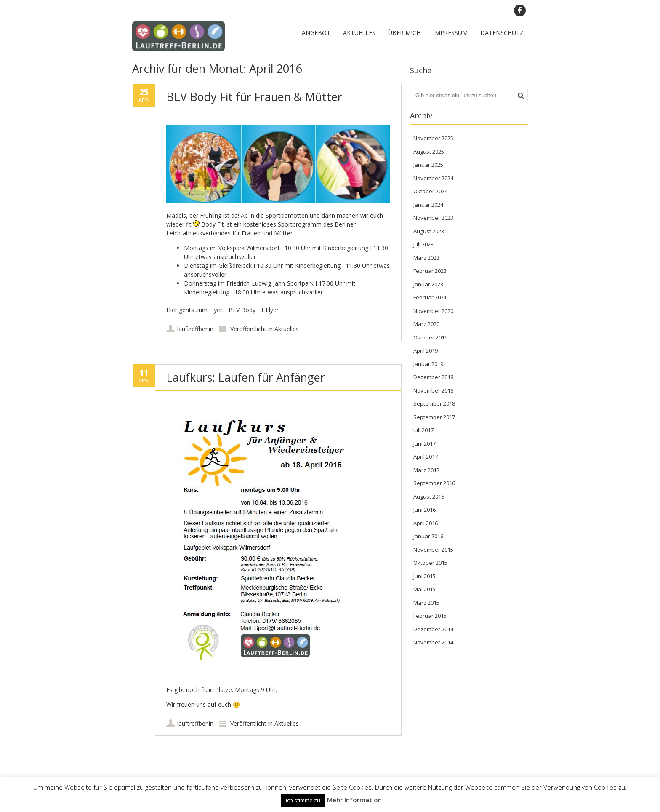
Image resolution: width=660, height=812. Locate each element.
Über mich (404, 33)
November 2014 (433, 642)
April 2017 (426, 457)
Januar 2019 (428, 364)
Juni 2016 (424, 510)
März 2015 (426, 603)
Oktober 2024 (430, 191)
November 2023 (433, 218)
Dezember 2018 (433, 377)
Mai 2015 (424, 589)
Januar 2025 (428, 165)
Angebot (316, 33)
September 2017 (434, 417)
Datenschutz (502, 33)
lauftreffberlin (195, 329)
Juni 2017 (424, 443)
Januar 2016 (428, 536)
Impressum (450, 33)
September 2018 (434, 403)
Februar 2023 (430, 271)
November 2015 (433, 550)
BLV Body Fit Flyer (252, 310)
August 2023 (429, 231)
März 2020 (426, 324)
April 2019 (426, 350)
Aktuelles (359, 33)
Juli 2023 (423, 244)
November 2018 (433, 390)
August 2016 (429, 497)
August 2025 (429, 152)
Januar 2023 (428, 284)
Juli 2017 (423, 430)
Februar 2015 (430, 616)
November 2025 (433, 138)
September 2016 (434, 483)
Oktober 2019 (430, 337)
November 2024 (433, 178)
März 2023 (426, 258)
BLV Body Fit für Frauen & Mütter (254, 97)
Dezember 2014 (433, 629)
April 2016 (426, 523)
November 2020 (433, 311)
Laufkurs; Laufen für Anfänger (246, 377)
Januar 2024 (428, 205)
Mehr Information (354, 800)
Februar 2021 (430, 297)
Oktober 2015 (430, 563)
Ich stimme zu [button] (303, 800)
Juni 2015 (424, 576)
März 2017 (426, 470)
